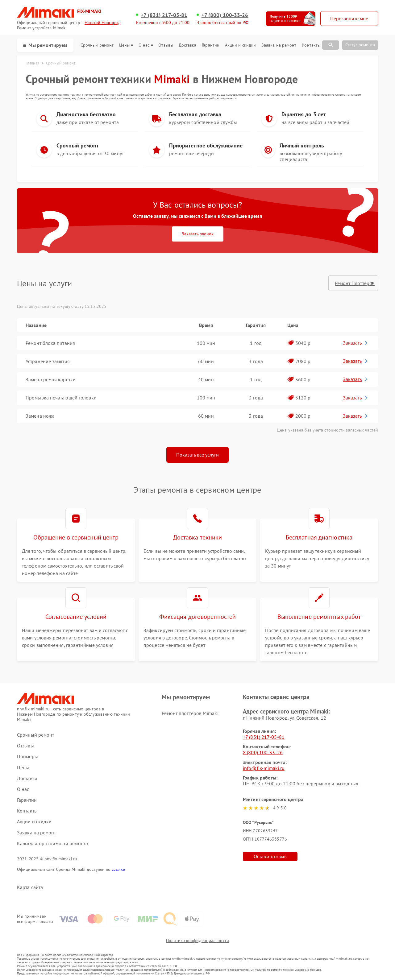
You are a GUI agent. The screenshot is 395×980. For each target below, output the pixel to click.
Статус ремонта (360, 45)
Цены (126, 45)
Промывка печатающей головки (61, 398)
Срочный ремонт (97, 45)
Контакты (311, 45)
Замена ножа (40, 416)
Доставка (188, 45)
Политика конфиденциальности (197, 941)
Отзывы (166, 45)
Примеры (27, 757)
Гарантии (211, 45)
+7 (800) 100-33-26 (225, 15)
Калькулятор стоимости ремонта (52, 844)
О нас (146, 45)
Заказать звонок (198, 234)
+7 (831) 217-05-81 (164, 15)
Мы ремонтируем (45, 45)
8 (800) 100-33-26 (263, 752)
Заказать (356, 343)
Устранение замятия (48, 361)
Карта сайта (30, 887)
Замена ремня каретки (51, 379)
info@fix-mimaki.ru (264, 768)
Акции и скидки (240, 45)
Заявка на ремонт (279, 45)
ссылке (118, 869)
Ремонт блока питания (50, 343)
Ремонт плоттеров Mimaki (190, 713)
